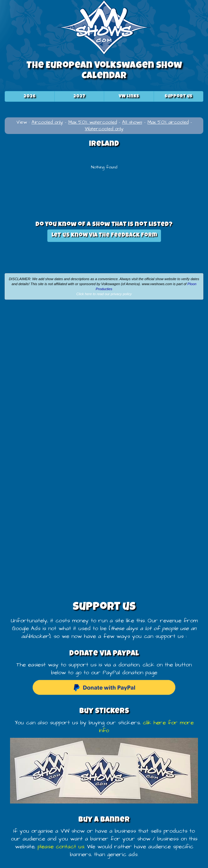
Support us (178, 96)
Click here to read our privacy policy (104, 294)
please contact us (61, 847)
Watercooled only (104, 129)
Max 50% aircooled (168, 122)
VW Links (129, 96)
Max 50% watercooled (93, 122)
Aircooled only (47, 122)
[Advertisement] (104, 351)
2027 (79, 96)
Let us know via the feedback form (104, 235)
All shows (132, 122)
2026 (29, 96)
